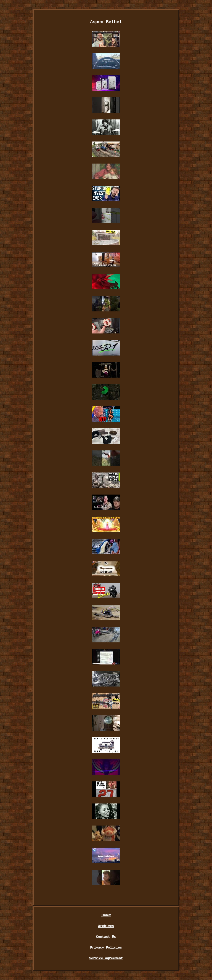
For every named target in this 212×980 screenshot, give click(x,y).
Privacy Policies (106, 948)
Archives (106, 926)
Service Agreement (106, 958)
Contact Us (106, 937)
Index (106, 915)
